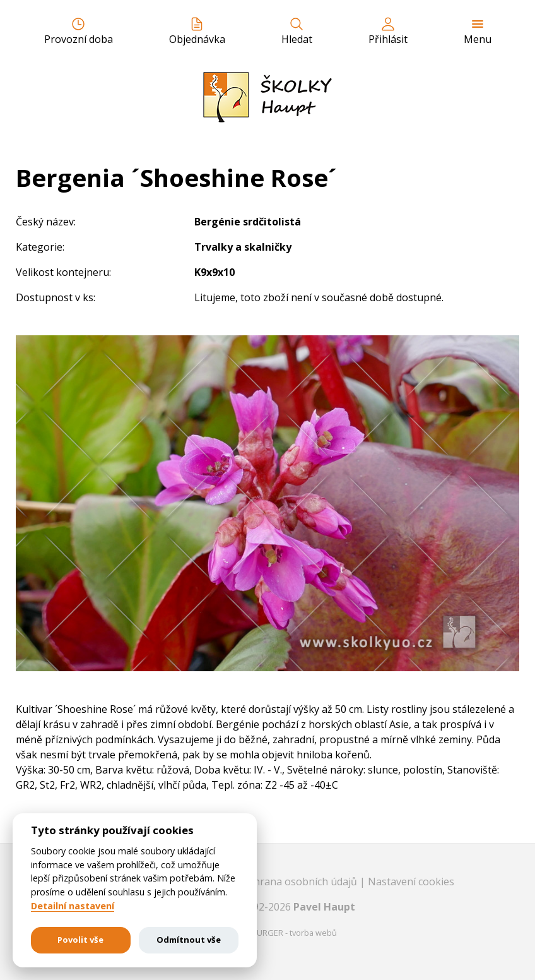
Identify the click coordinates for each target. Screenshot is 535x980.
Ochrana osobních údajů (301, 881)
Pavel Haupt (324, 907)
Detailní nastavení (73, 906)
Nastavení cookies (411, 881)
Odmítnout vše (189, 940)
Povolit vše (80, 940)
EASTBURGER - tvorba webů (285, 933)
